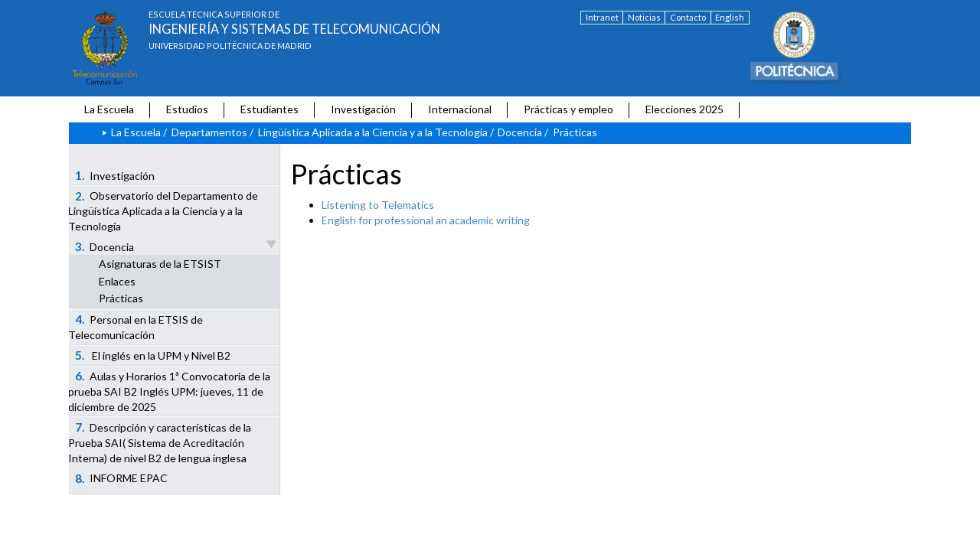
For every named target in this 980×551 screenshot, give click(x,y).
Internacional (460, 109)
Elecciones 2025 (684, 109)
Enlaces (117, 281)
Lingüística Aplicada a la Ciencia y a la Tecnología (373, 132)
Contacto (688, 17)
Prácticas (121, 298)
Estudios (187, 109)
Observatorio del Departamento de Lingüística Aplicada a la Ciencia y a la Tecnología (163, 211)
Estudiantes (269, 109)
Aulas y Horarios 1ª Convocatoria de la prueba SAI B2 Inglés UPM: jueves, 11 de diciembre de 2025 (169, 391)
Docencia (520, 132)
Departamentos (209, 132)
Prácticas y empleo (568, 109)
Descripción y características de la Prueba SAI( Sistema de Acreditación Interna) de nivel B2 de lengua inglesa (160, 442)
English (730, 17)
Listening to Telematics (378, 205)
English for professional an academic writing (426, 220)
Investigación (363, 109)
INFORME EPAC (122, 478)
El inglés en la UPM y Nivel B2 (153, 355)
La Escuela (109, 109)
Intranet (602, 17)
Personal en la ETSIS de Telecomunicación (136, 327)
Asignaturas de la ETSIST (160, 264)
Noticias (644, 17)
